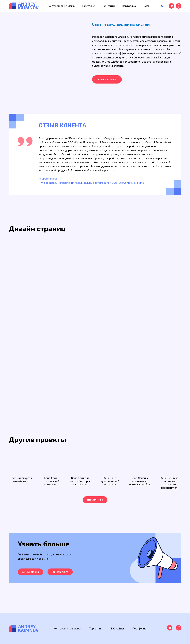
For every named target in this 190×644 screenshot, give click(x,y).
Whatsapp (33, 572)
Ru (162, 6)
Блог (146, 6)
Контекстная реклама (61, 6)
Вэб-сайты (108, 6)
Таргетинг (88, 6)
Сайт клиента (107, 79)
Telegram (62, 572)
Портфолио (129, 6)
